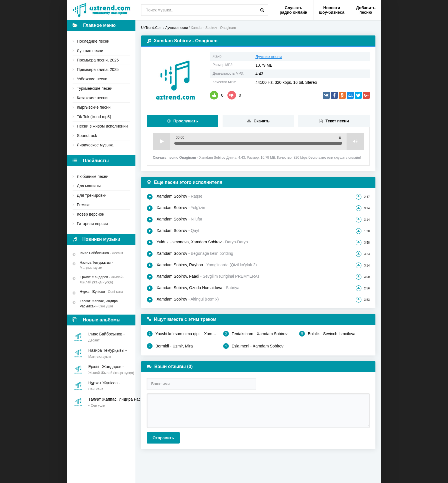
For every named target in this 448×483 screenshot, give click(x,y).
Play (161, 141)
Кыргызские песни (94, 107)
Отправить (163, 438)
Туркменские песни (95, 88)
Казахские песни (92, 98)
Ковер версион (91, 214)
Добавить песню (366, 10)
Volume (355, 141)
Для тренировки (92, 195)
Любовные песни (93, 176)
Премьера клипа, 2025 (98, 69)
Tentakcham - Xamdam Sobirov (255, 334)
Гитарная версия (92, 224)
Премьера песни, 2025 (98, 60)
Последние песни (93, 41)
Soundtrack (87, 136)
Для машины (89, 186)
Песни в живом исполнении (102, 126)
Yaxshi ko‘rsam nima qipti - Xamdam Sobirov (182, 334)
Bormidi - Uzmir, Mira (170, 346)
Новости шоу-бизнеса (332, 10)
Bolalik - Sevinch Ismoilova (327, 334)
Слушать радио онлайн (294, 10)
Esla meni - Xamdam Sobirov (253, 346)
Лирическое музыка (95, 145)
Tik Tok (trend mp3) (94, 117)
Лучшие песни (90, 51)
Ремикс (84, 205)
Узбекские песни (92, 79)
